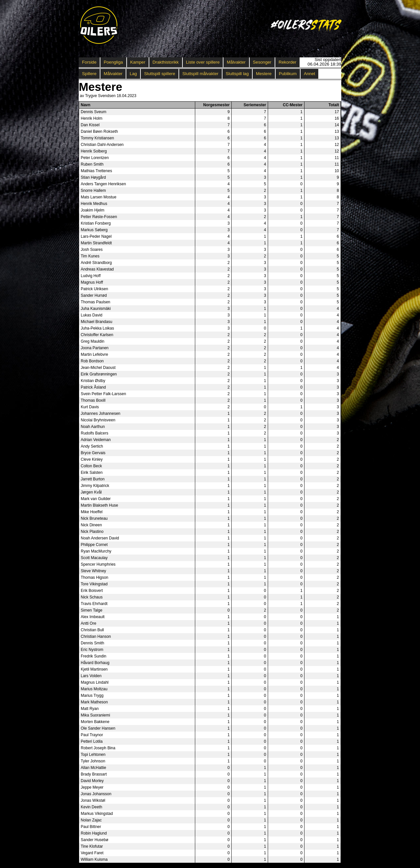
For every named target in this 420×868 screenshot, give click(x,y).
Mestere (264, 74)
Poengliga (113, 62)
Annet (309, 74)
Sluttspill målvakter (200, 74)
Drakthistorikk (166, 62)
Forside (89, 62)
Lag (133, 74)
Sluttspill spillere (160, 74)
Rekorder (287, 62)
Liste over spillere (203, 62)
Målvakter (236, 62)
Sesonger (262, 62)
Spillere (89, 74)
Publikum (288, 74)
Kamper (138, 62)
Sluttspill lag (237, 74)
